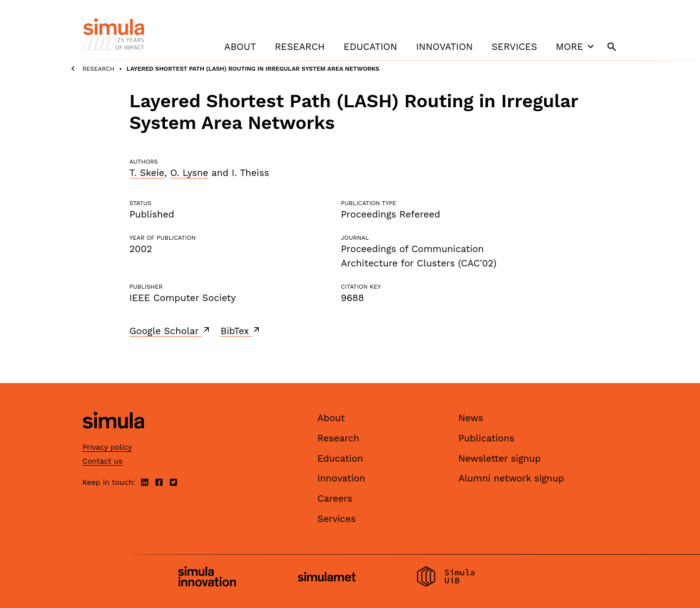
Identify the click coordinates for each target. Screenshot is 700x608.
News (471, 418)
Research (300, 47)
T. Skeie (147, 173)
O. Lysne (189, 173)
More (576, 46)
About (240, 47)
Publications (487, 438)
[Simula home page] (113, 437)
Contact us (103, 461)
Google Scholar (170, 331)
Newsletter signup (500, 458)
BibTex (241, 331)
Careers (335, 499)
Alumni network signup (512, 478)
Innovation (444, 47)
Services (514, 47)
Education (371, 47)
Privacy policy (107, 447)
